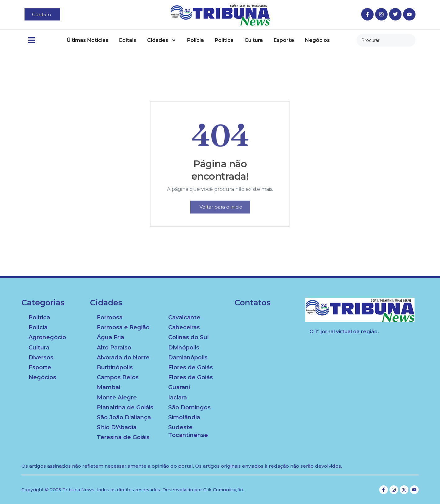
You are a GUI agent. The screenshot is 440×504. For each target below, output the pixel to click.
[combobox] (386, 40)
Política (224, 40)
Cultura (254, 40)
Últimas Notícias (88, 40)
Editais (128, 40)
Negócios (317, 40)
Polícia (195, 40)
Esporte (284, 40)
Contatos (253, 303)
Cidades (162, 40)
